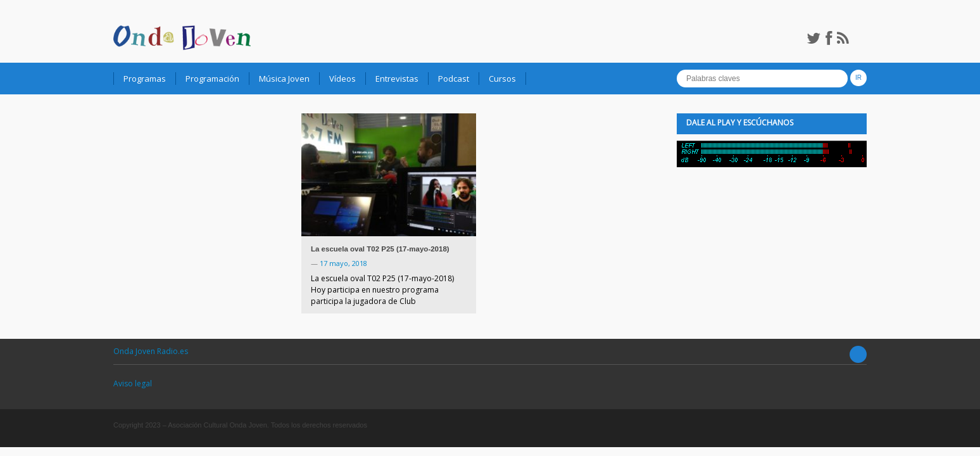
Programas (145, 79)
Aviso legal (133, 383)
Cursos (502, 79)
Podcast (454, 79)
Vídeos (342, 79)
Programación (212, 79)
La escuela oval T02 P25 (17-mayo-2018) (380, 249)
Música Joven (284, 79)
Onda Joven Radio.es (151, 351)
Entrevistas (397, 79)
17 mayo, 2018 (343, 263)
